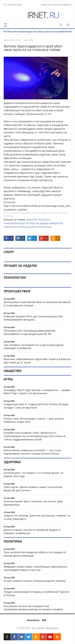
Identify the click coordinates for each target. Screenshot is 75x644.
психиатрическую (14, 223)
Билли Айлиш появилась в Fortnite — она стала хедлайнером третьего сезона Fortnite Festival (32, 452)
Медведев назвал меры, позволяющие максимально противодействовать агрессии (35, 568)
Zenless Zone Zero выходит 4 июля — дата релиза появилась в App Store (34, 420)
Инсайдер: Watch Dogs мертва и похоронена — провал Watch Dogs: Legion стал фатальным (37, 392)
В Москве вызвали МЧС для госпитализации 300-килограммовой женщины (33, 318)
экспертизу (33, 223)
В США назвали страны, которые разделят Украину (35, 581)
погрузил (24, 227)
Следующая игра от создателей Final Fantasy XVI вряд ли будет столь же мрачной (36, 406)
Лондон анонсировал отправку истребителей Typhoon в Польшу (37, 593)
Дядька (44, 223)
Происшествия (17, 291)
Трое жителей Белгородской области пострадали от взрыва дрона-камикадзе (35, 554)
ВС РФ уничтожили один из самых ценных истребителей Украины (38, 34)
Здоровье (12, 462)
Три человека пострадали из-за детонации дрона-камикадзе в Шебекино (34, 347)
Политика (13, 541)
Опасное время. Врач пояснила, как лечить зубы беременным (33, 503)
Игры (8, 379)
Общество (13, 371)
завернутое (56, 223)
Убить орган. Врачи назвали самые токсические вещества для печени (33, 489)
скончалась (45, 227)
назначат (32, 219)
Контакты (33, 620)
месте (34, 227)
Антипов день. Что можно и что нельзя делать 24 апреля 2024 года (33, 474)
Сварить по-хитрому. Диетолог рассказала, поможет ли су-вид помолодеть (37, 517)
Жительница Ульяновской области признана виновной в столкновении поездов (37, 304)
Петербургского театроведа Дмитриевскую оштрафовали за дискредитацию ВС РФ (30, 332)
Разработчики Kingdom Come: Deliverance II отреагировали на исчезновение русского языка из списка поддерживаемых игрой (35, 436)
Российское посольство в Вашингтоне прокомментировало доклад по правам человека (33, 608)
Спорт (9, 252)
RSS (44, 620)
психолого (44, 219)
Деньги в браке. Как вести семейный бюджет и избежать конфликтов (32, 532)
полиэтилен (11, 227)
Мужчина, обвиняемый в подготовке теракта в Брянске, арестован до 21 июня (37, 361)
